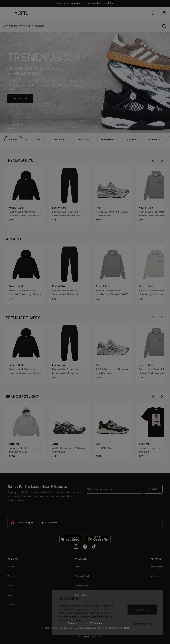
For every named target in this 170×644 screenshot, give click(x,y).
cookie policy (91, 629)
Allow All (142, 611)
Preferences (142, 626)
